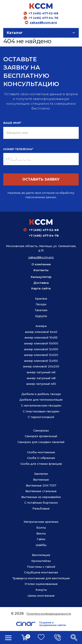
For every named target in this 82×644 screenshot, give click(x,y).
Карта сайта (41, 288)
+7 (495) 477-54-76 (43, 18)
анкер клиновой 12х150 (41, 361)
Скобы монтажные (41, 452)
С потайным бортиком (41, 503)
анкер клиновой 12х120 (41, 355)
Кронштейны (41, 561)
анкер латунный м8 (41, 378)
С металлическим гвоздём (41, 405)
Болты (41, 528)
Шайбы (41, 545)
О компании (41, 264)
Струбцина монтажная (41, 572)
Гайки (41, 539)
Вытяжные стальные (41, 491)
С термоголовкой (41, 417)
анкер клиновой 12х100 (41, 349)
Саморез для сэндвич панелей (41, 442)
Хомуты (41, 590)
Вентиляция (41, 555)
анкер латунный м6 (41, 372)
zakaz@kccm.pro (43, 22)
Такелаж (41, 310)
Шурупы (41, 316)
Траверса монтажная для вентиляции (41, 578)
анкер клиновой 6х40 (41, 332)
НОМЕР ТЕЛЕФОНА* (18, 149)
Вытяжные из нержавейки (41, 497)
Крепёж (41, 299)
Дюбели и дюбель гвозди (41, 394)
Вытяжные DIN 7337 (41, 485)
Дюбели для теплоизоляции (41, 400)
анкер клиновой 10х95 (41, 337)
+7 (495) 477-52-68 (43, 13)
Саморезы (41, 430)
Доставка (41, 283)
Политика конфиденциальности (49, 614)
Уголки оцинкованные (41, 584)
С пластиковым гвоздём (41, 411)
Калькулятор (41, 277)
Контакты (41, 270)
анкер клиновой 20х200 (41, 366)
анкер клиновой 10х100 (41, 343)
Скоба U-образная (41, 458)
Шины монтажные (41, 596)
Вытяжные (41, 480)
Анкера (41, 326)
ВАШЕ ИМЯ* (12, 123)
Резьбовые (41, 508)
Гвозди (41, 304)
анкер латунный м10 (41, 384)
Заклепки (41, 474)
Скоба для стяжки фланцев (41, 464)
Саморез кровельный (41, 436)
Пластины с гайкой (41, 567)
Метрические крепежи (41, 522)
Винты (41, 533)
